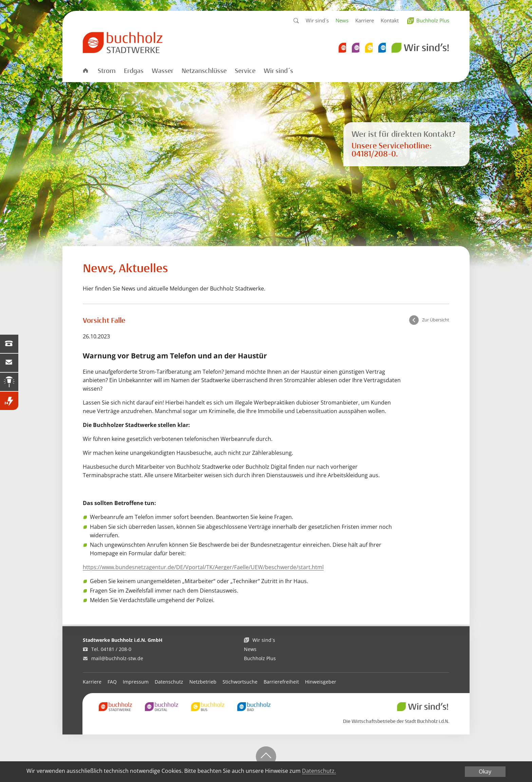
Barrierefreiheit (281, 682)
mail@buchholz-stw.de (117, 658)
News (342, 20)
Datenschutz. (319, 771)
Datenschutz (169, 682)
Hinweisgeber (321, 682)
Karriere (365, 20)
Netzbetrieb (203, 682)
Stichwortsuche (240, 682)
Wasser (163, 71)
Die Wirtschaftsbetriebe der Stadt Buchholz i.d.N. (396, 721)
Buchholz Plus (433, 20)
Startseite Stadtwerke (85, 70)
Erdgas (134, 71)
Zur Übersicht (436, 320)
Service (245, 71)
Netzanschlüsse (204, 71)
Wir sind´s (317, 20)
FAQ (112, 682)
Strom (107, 71)
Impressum (136, 682)
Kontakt (390, 20)
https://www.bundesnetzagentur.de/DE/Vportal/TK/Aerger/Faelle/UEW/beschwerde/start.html (203, 567)
